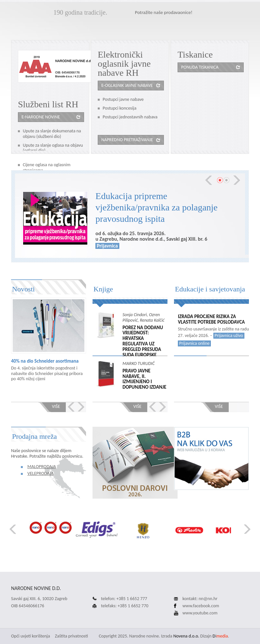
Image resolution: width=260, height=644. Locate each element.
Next (237, 180)
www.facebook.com (201, 606)
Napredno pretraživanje (127, 140)
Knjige (103, 289)
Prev (209, 180)
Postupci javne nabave (123, 99)
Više (56, 406)
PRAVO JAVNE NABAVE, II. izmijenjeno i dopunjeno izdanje (144, 379)
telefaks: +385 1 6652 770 (125, 606)
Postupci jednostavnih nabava (130, 117)
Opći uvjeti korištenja (30, 636)
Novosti (23, 289)
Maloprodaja (42, 467)
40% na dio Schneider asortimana (45, 361)
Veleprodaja (40, 473)
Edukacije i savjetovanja (210, 289)
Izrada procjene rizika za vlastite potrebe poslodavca (211, 319)
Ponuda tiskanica (200, 67)
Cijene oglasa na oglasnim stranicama (47, 168)
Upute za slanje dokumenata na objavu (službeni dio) (52, 134)
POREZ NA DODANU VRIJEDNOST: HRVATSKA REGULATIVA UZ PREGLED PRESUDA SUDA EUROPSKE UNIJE (143, 344)
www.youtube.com (200, 613)
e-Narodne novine (41, 117)
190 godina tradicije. (80, 12)
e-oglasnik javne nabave (127, 85)
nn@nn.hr (208, 599)
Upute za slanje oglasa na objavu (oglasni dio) (53, 148)
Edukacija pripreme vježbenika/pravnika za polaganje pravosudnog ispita (157, 207)
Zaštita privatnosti (72, 636)
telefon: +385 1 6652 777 (124, 599)
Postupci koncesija (120, 108)
